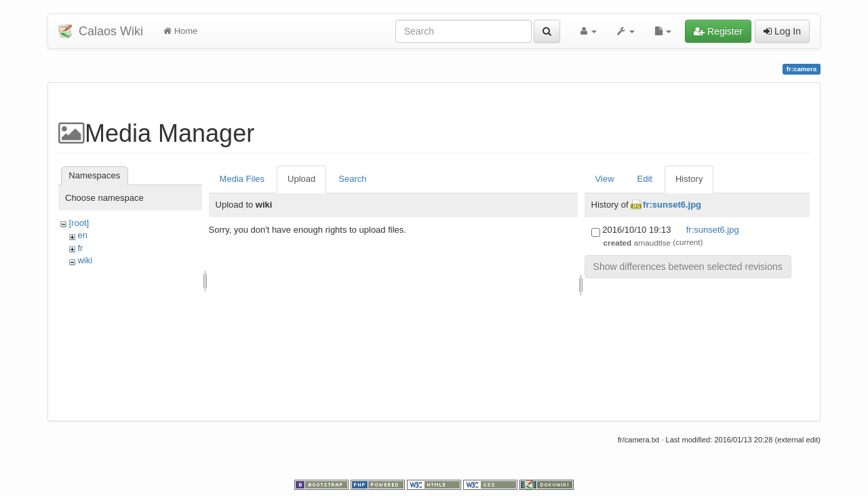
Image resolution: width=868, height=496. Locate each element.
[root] (79, 223)
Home (180, 31)
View (605, 179)
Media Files (242, 179)
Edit (645, 179)
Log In (782, 31)
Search (352, 179)
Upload (301, 179)
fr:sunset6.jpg (672, 205)
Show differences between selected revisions (688, 267)
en (82, 235)
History (689, 179)
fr (80, 248)
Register (718, 31)
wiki (85, 260)
